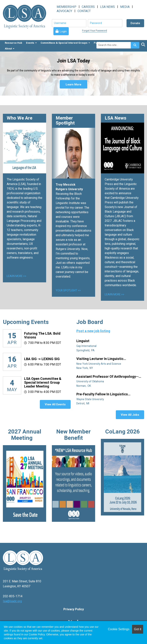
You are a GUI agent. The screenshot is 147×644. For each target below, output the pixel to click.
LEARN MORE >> (16, 276)
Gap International (87, 346)
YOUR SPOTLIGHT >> (68, 290)
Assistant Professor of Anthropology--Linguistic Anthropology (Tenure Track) (108, 377)
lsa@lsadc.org (12, 601)
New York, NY (85, 368)
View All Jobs (130, 415)
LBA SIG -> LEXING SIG (42, 359)
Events (31, 43)
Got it (138, 629)
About (10, 49)
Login (63, 31)
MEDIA (125, 7)
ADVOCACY (64, 11)
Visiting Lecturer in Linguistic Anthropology (100, 359)
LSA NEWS (107, 7)
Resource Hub (13, 43)
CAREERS (88, 7)
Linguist (83, 341)
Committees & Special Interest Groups (65, 43)
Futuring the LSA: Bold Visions (42, 336)
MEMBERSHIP (67, 7)
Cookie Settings (119, 629)
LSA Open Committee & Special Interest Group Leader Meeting (43, 383)
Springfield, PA (86, 350)
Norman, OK (84, 386)
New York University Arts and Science (99, 364)
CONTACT (84, 11)
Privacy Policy (74, 609)
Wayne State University (90, 399)
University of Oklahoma (90, 381)
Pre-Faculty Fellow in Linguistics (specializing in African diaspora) (103, 394)
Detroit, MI (83, 404)
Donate (135, 23)
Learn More (73, 84)
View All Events (55, 404)
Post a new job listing (93, 331)
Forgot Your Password (95, 31)
